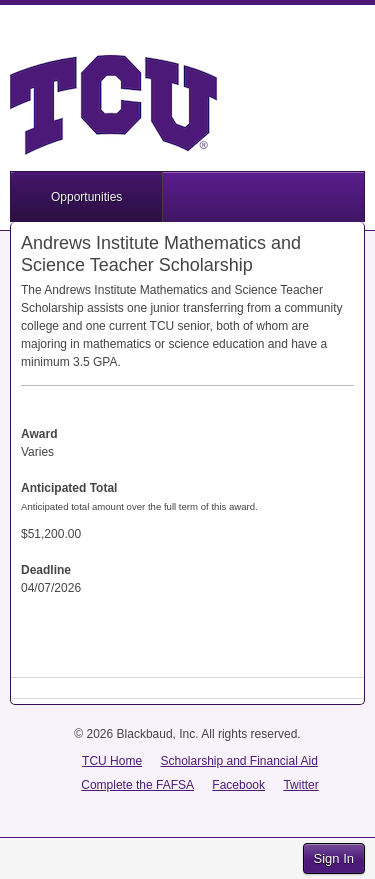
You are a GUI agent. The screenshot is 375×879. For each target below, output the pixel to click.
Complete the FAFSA (137, 785)
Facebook (238, 785)
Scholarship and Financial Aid (238, 761)
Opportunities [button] (86, 197)
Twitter (300, 785)
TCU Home (112, 761)
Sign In (334, 858)
